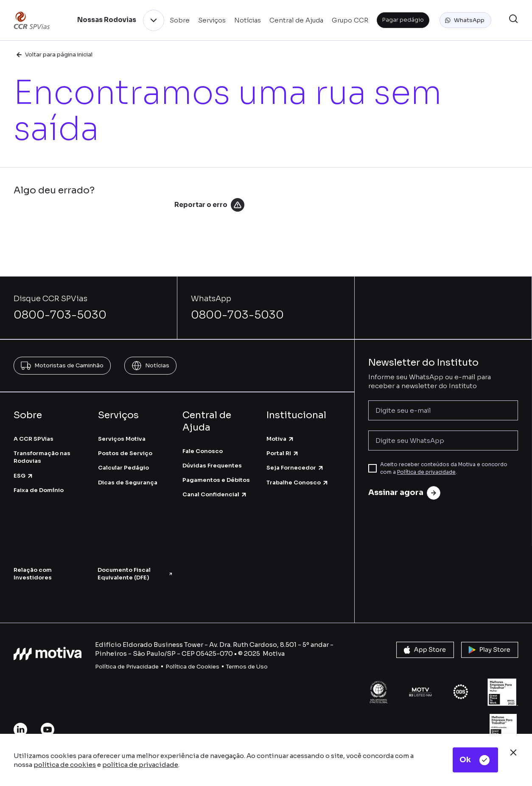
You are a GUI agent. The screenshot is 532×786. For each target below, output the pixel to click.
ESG (24, 476)
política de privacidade (140, 765)
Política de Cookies (192, 667)
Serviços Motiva (122, 439)
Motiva (280, 439)
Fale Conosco (203, 451)
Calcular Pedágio (123, 468)
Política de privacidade (426, 472)
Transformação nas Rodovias (42, 457)
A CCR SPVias (34, 439)
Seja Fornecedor (295, 468)
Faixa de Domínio (39, 490)
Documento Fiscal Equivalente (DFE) (135, 574)
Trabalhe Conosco (298, 483)
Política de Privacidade (127, 667)
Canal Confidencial (215, 494)
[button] (465, 20)
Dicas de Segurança (128, 483)
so (264, 667)
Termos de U (243, 667)
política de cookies (65, 765)
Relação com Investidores (33, 574)
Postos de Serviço (125, 453)
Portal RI (283, 453)
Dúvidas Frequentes (212, 466)
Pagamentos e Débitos (216, 480)
